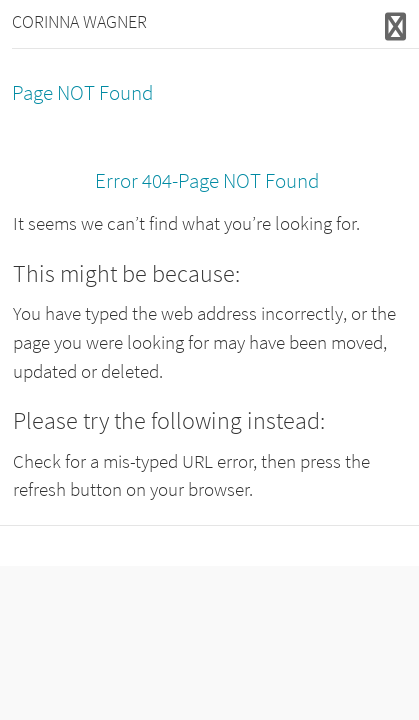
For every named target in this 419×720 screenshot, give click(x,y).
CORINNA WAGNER (79, 21)
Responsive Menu (395, 26)
